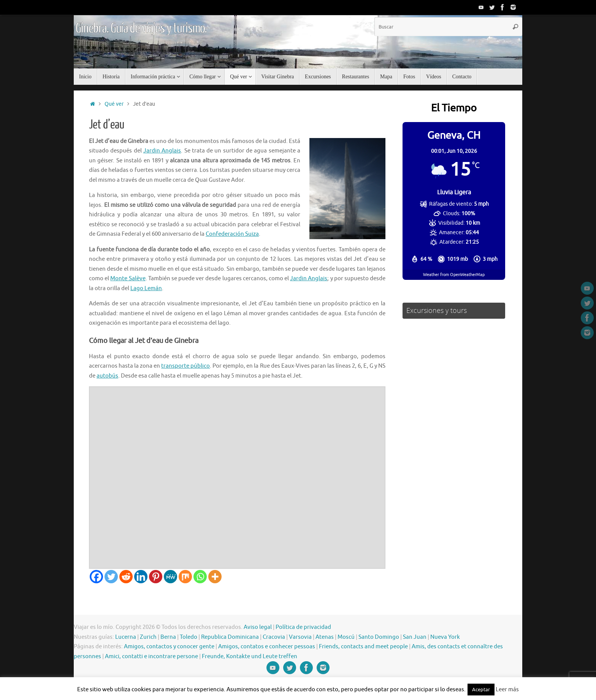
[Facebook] (96, 577)
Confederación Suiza (232, 234)
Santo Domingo (379, 637)
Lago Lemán (146, 288)
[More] (215, 577)
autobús (107, 376)
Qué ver (114, 104)
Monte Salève (128, 279)
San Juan (415, 637)
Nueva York (445, 637)
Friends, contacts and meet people (363, 647)
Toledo (189, 637)
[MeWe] (170, 577)
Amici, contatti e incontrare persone (151, 656)
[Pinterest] (156, 577)
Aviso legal (258, 627)
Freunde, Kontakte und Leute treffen (250, 656)
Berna (168, 637)
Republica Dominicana (230, 637)
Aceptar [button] (481, 690)
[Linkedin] (141, 577)
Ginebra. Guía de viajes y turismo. (141, 29)
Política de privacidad (303, 627)
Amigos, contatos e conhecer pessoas (267, 647)
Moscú (346, 637)
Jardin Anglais (162, 151)
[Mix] (185, 577)
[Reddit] (126, 577)
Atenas (325, 637)
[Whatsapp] (200, 577)
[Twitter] (111, 577)
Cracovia (274, 637)
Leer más (507, 690)
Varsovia (300, 637)
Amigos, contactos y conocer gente (169, 647)
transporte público (185, 366)
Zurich (148, 637)
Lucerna (126, 637)
